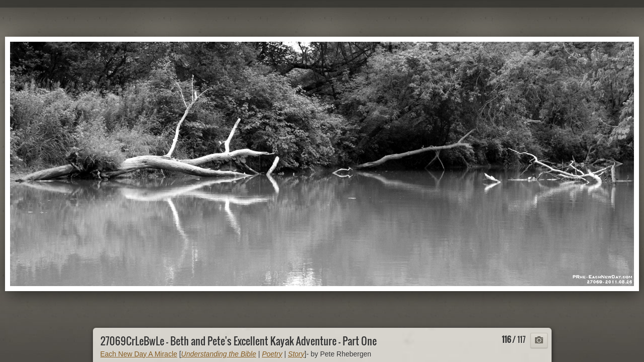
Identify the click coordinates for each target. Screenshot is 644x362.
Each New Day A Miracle (139, 354)
